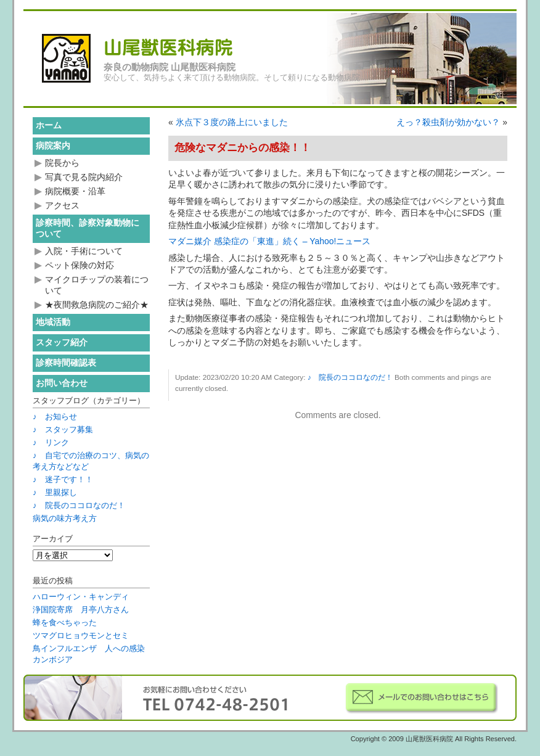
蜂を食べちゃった (65, 622)
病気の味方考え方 (65, 518)
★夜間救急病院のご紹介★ (97, 305)
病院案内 (53, 146)
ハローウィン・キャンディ (81, 597)
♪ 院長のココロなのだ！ (350, 377)
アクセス (62, 205)
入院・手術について (84, 251)
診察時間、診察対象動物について (88, 228)
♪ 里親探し (55, 492)
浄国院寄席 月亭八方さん (81, 610)
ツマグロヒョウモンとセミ (81, 635)
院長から (62, 163)
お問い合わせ (62, 383)
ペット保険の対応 (80, 265)
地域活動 (53, 322)
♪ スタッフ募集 (63, 429)
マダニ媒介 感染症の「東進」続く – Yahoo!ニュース (269, 241)
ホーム (49, 125)
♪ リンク (51, 442)
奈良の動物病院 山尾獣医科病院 (170, 67)
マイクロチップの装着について (97, 285)
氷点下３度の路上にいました (232, 122)
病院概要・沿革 (75, 191)
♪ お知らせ (55, 417)
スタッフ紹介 (62, 342)
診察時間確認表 (66, 363)
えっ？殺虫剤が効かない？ (448, 122)
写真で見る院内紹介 (84, 177)
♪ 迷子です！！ (63, 479)
